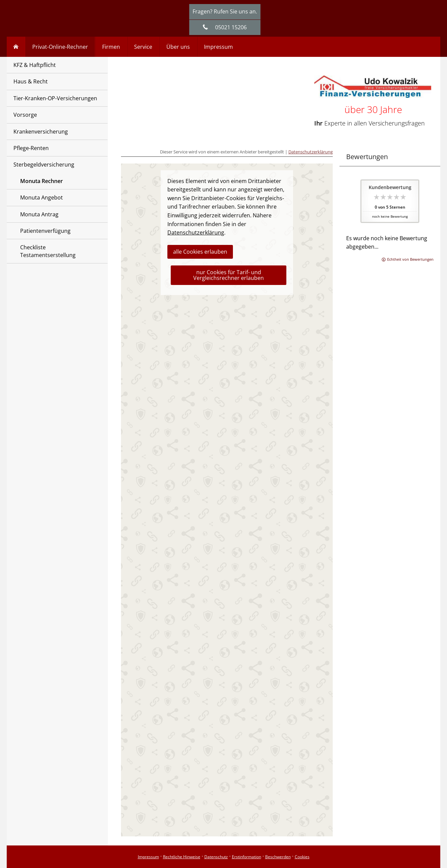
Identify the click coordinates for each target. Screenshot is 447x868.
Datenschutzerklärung (311, 152)
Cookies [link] (302, 857)
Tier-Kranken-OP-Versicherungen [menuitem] (55, 98)
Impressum (148, 857)
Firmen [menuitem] (111, 47)
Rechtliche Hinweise (182, 857)
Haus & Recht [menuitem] (31, 81)
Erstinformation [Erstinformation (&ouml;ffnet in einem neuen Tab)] (247, 857)
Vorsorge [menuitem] (25, 115)
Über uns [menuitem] (178, 47)
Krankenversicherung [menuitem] (41, 132)
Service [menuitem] (143, 47)
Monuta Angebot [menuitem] (42, 197)
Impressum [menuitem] (218, 47)
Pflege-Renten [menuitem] (31, 148)
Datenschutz (216, 857)
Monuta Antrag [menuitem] (39, 214)
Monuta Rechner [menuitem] (42, 181)
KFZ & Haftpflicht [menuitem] (35, 65)
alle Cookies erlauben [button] (200, 252)
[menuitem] (16, 47)
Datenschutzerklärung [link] (196, 232)
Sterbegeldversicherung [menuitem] (44, 165)
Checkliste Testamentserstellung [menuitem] (48, 251)
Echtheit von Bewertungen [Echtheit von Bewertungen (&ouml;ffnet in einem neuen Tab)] (410, 259)
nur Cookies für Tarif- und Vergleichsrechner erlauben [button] (229, 275)
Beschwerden (278, 857)
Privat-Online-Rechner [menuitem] (60, 47)
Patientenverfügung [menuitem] (45, 231)
